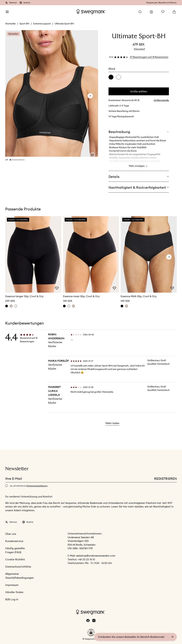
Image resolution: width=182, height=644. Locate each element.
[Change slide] (10, 160)
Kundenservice (14, 541)
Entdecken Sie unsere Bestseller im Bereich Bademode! (131, 637)
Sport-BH (24, 24)
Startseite (10, 24)
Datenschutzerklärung (37, 486)
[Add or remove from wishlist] (92, 152)
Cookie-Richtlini (15, 559)
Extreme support (42, 24)
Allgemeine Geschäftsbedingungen (19, 576)
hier (125, 507)
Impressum (12, 585)
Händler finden (14, 592)
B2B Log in (12, 599)
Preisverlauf (139, 49)
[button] (91, 633)
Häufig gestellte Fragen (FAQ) (15, 550)
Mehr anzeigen (139, 166)
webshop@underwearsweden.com (96, 556)
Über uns (11, 534)
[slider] (52, 94)
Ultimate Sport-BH (64, 24)
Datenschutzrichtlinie (18, 567)
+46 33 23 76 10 (86, 559)
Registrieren (165, 479)
